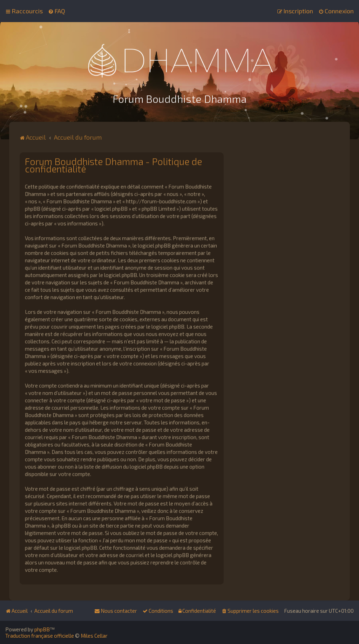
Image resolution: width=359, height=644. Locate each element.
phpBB (42, 629)
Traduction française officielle (40, 636)
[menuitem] (57, 11)
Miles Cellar (94, 636)
